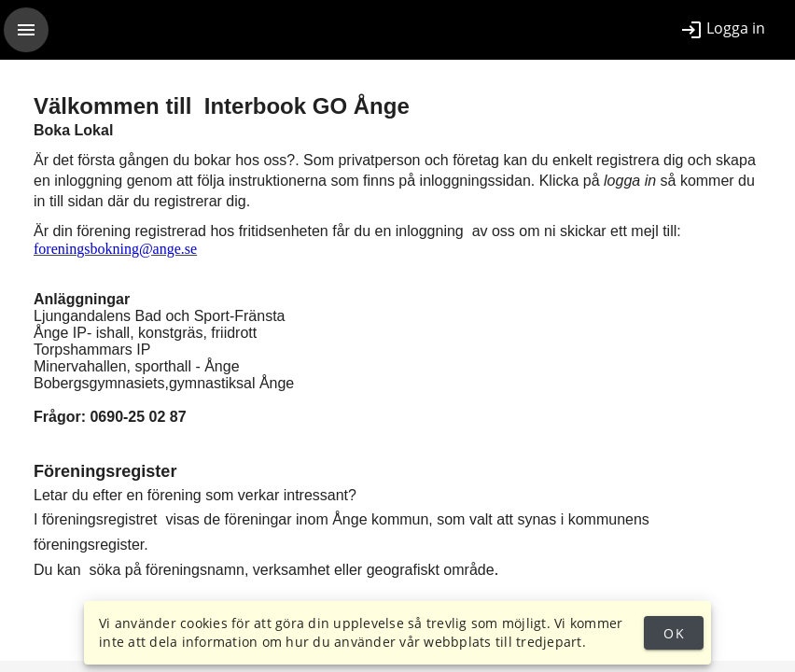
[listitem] (723, 30)
